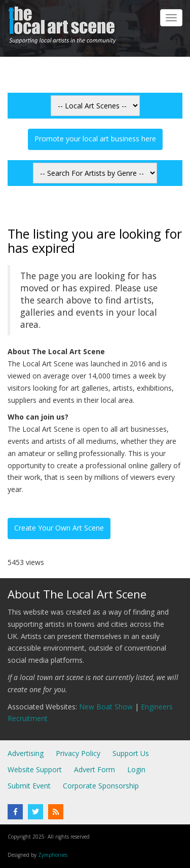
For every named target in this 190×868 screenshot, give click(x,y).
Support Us (131, 753)
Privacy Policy (78, 753)
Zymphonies (53, 855)
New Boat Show (106, 707)
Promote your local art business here (95, 139)
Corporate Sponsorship (101, 786)
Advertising (26, 753)
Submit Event (29, 786)
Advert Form (94, 769)
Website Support (35, 769)
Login (136, 769)
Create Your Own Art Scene (59, 528)
